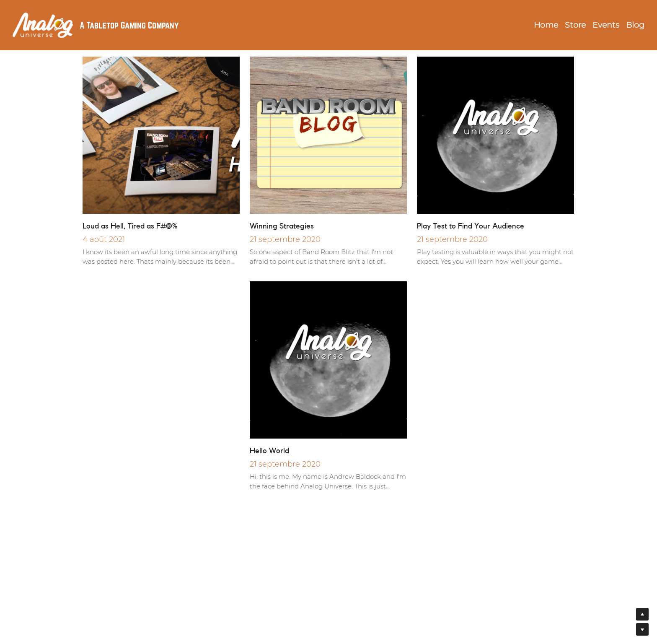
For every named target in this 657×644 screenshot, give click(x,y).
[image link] (43, 25)
